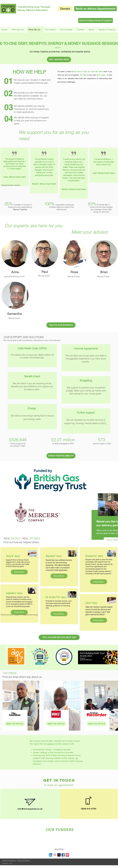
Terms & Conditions (9, 860)
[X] (59, 855)
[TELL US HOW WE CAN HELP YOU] (59, 637)
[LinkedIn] (51, 855)
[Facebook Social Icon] (63, 855)
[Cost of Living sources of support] (96, 20)
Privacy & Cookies (24, 860)
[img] (7, 839)
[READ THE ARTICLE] (15, 724)
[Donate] (65, 9)
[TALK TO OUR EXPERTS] (61, 325)
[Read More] (19, 572)
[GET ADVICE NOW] (59, 59)
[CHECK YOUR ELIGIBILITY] (61, 456)
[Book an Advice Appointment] (96, 9)
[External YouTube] (85, 104)
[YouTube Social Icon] (67, 855)
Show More (59, 849)
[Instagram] (55, 855)
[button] (51, 30)
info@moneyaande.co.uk (30, 809)
